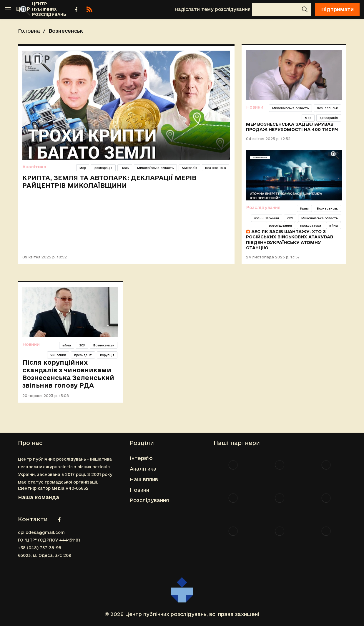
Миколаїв (189, 168)
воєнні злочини (267, 218)
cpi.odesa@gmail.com (41, 532)
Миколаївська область (155, 168)
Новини (255, 107)
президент (83, 355)
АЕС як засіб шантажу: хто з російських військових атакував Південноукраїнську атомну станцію (290, 240)
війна (334, 225)
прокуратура (311, 225)
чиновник (58, 355)
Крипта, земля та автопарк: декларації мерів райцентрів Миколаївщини (109, 182)
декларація (103, 168)
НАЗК (125, 168)
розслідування (280, 225)
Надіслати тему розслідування (212, 9)
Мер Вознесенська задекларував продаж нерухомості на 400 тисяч (292, 127)
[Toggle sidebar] (8, 9)
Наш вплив (144, 479)
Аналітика (34, 167)
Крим (304, 208)
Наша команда (39, 497)
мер (83, 168)
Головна (29, 31)
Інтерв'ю (141, 458)
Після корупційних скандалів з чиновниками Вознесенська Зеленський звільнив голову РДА (68, 374)
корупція (107, 355)
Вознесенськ (216, 168)
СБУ (290, 218)
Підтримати (337, 9)
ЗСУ (82, 345)
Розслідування (263, 207)
